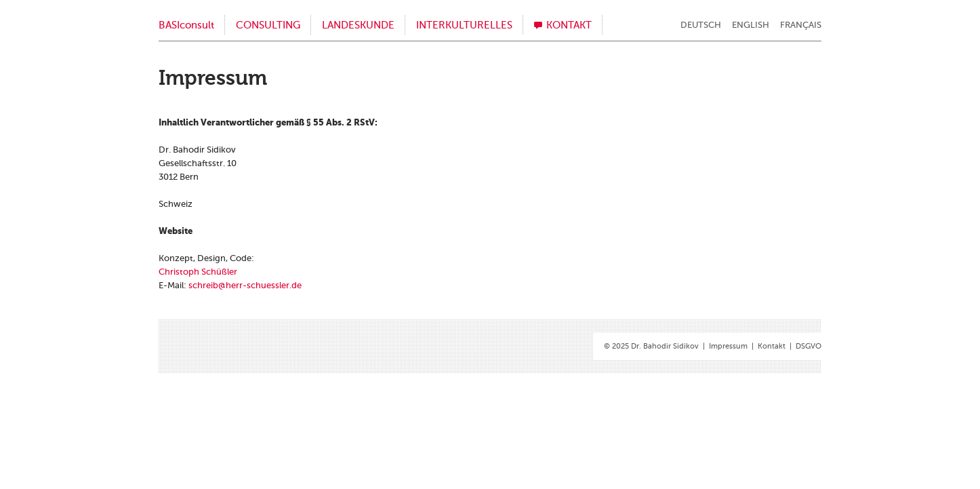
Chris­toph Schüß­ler (198, 272)
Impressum (728, 346)
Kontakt (569, 25)
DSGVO (809, 346)
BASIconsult (186, 25)
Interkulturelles (464, 25)
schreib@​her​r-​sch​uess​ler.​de (245, 285)
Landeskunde (358, 25)
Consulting (268, 25)
